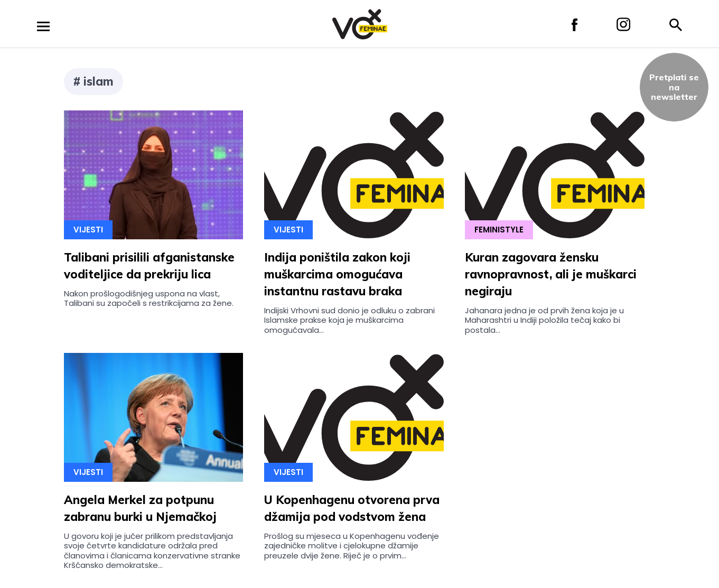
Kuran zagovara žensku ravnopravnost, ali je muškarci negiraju (551, 274)
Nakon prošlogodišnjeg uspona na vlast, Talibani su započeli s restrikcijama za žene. (149, 298)
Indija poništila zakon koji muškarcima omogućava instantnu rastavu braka (337, 274)
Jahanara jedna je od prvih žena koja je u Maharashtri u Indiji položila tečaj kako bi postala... (544, 320)
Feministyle (499, 230)
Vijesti (88, 230)
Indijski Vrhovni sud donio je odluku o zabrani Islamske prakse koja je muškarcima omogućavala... (349, 320)
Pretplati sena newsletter (674, 87)
